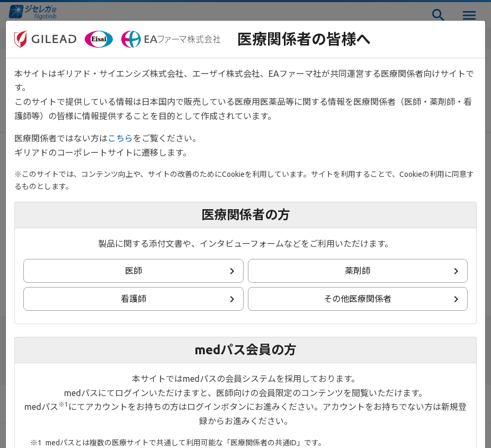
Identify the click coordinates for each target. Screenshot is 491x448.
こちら (120, 138)
